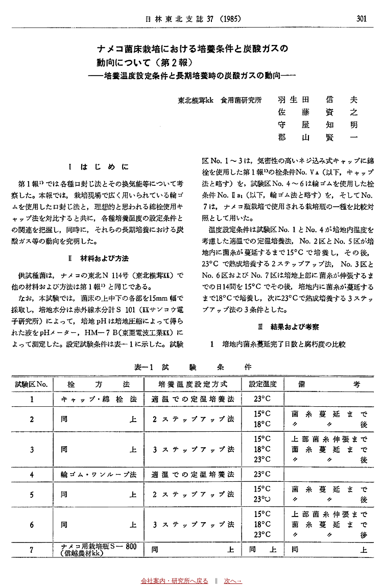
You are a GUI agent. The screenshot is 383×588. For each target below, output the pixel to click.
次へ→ (233, 581)
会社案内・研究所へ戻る (175, 581)
